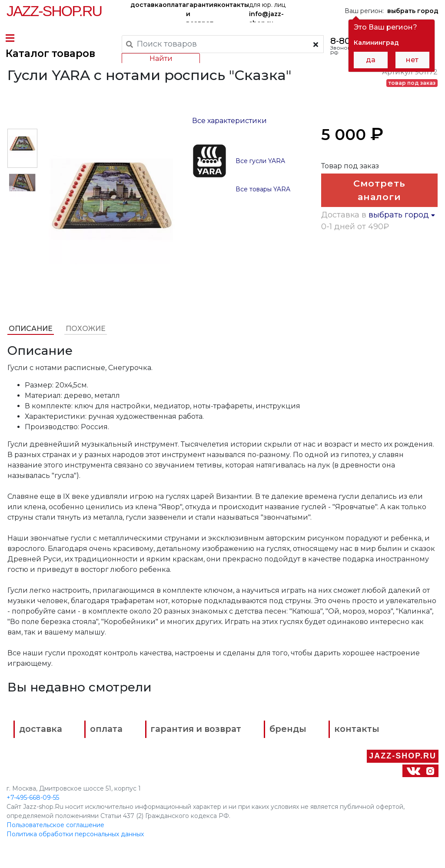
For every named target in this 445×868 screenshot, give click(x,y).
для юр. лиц (267, 12)
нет (412, 60)
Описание (30, 346)
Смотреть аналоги (380, 210)
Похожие (85, 346)
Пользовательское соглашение (55, 828)
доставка (146, 5)
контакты (233, 5)
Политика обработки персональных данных (75, 837)
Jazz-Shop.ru (54, 11)
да (371, 60)
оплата (174, 5)
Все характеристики (229, 138)
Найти (160, 58)
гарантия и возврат (202, 12)
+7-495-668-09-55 (33, 801)
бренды (307, 747)
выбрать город (402, 254)
